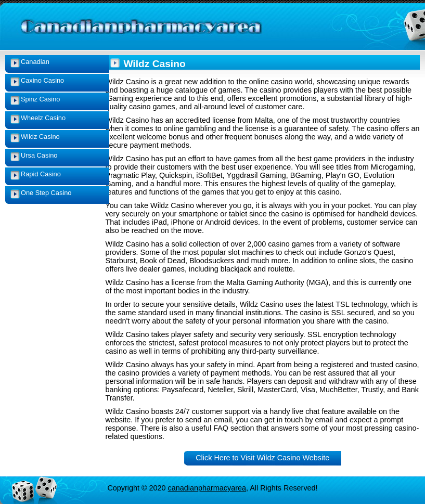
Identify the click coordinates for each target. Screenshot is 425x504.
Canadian (35, 62)
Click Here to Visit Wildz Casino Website (262, 458)
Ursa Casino (39, 155)
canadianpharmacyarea (207, 488)
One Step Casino (46, 193)
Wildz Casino (40, 137)
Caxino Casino (42, 80)
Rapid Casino (41, 174)
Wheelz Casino (43, 118)
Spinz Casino (40, 99)
